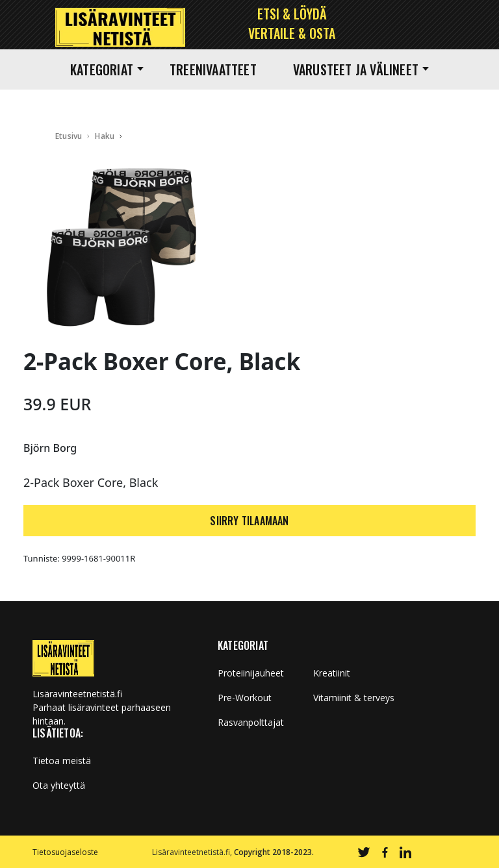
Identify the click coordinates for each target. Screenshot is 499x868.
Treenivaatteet (213, 69)
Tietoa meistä (62, 761)
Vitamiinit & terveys (354, 698)
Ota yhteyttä (59, 786)
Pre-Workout (245, 698)
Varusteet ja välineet (361, 69)
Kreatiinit (332, 673)
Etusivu (69, 136)
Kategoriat (107, 69)
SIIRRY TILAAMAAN (249, 521)
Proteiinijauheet (251, 673)
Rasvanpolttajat (251, 723)
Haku (105, 136)
